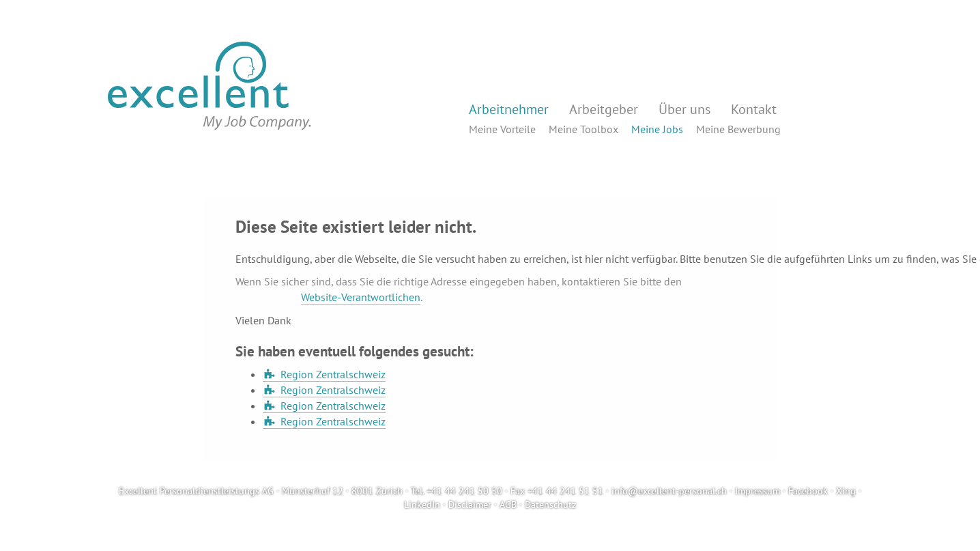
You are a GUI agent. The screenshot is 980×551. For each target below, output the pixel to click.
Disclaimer (470, 505)
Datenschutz (550, 505)
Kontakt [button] (754, 109)
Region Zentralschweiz (333, 374)
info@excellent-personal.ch (669, 491)
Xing (846, 491)
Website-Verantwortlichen (361, 297)
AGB (508, 505)
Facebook (808, 491)
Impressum (758, 491)
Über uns (684, 109)
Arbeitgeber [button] (604, 109)
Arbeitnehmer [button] (509, 109)
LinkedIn (422, 505)
